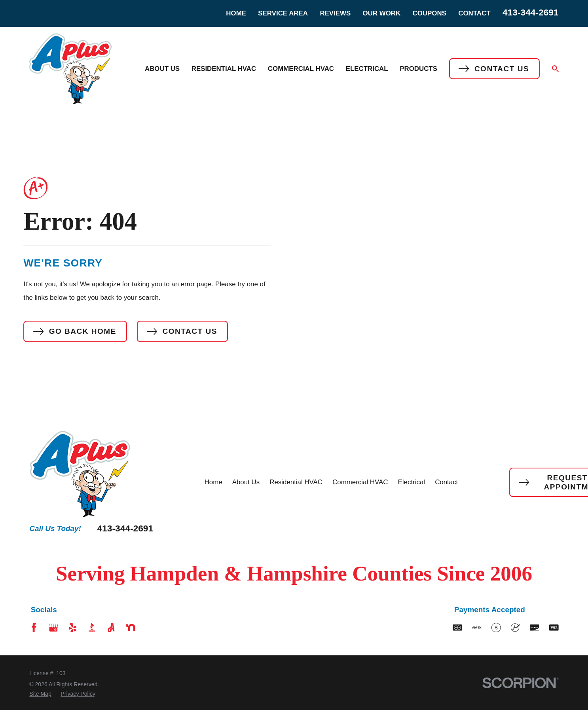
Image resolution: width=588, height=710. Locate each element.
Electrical (412, 482)
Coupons (430, 13)
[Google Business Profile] (53, 628)
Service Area (283, 13)
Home (236, 13)
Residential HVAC (296, 482)
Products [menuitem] (418, 69)
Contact (474, 13)
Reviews (335, 13)
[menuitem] (40, 694)
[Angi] (111, 628)
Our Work (382, 13)
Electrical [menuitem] (367, 69)
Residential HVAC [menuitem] (224, 69)
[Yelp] (73, 628)
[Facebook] (34, 628)
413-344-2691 (531, 12)
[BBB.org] (92, 628)
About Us (246, 482)
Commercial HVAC (360, 482)
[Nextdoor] (131, 628)
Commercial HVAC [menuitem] (301, 69)
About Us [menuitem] (162, 69)
